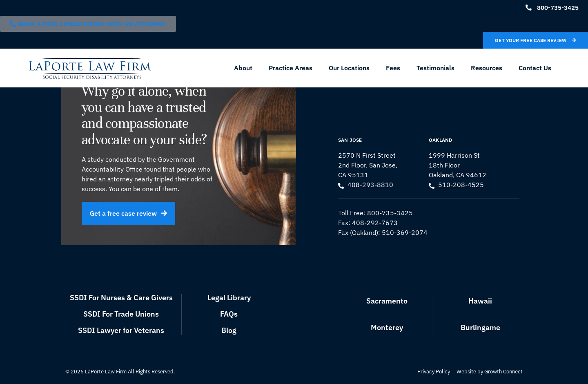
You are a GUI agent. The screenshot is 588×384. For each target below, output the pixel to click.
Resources (487, 68)
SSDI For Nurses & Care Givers (121, 298)
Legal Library (229, 298)
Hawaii (480, 301)
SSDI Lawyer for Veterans (121, 330)
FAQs (229, 314)
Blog (229, 330)
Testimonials (435, 68)
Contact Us (535, 68)
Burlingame (480, 327)
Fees (393, 68)
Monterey (387, 327)
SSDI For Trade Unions (121, 314)
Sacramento (387, 301)
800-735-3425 (390, 213)
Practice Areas (291, 68)
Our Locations (349, 68)
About (243, 68)
